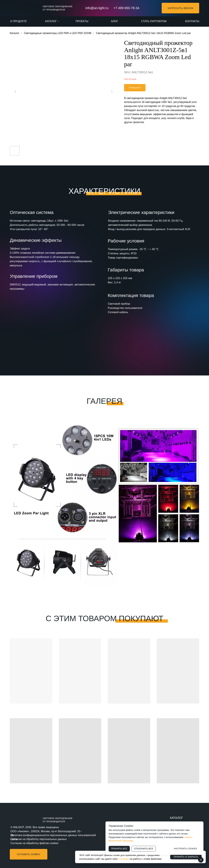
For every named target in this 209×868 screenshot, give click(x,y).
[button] (180, 8)
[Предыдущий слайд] (16, 92)
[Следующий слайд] (112, 92)
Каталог (15, 33)
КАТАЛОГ (176, 818)
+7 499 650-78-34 (126, 8)
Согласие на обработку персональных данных (39, 839)
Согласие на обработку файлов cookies (34, 843)
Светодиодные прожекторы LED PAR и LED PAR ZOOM (58, 33)
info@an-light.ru (97, 8)
